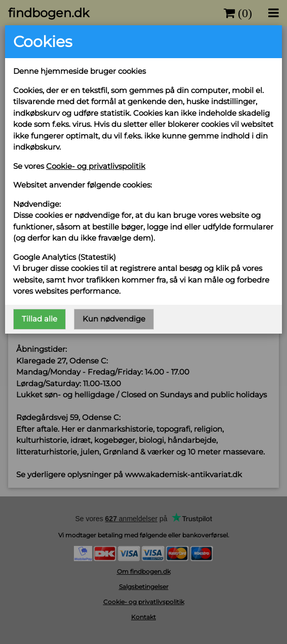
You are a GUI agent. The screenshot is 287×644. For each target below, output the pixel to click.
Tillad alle (39, 319)
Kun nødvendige (114, 319)
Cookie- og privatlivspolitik (96, 166)
